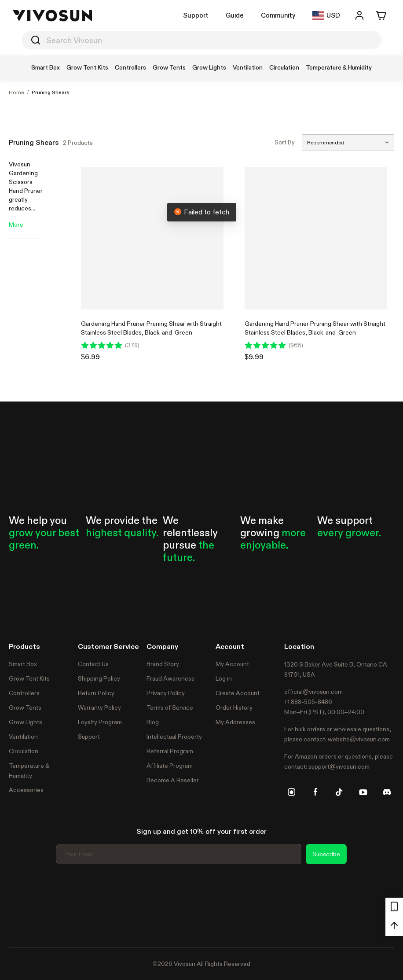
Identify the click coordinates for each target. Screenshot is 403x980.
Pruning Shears (51, 92)
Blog (153, 722)
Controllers (24, 693)
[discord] (387, 792)
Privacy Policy (166, 693)
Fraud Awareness (170, 678)
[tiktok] (339, 792)
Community (278, 15)
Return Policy (96, 693)
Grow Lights (26, 722)
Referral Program (170, 751)
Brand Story (163, 664)
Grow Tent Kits (29, 678)
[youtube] (363, 792)
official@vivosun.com (313, 692)
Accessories (26, 790)
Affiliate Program (170, 766)
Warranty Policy (99, 707)
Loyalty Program (100, 722)
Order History (234, 707)
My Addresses (235, 722)
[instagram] (292, 792)
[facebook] (315, 792)
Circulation (24, 751)
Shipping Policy (99, 678)
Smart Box (23, 664)
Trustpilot (22, 904)
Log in (224, 678)
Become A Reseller (173, 780)
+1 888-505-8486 (308, 702)
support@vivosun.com (339, 766)
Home (16, 92)
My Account (232, 664)
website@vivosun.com (359, 739)
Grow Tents (25, 707)
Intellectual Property (174, 737)
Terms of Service (170, 707)
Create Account (238, 693)
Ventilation (23, 737)
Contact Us (93, 664)
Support (196, 15)
